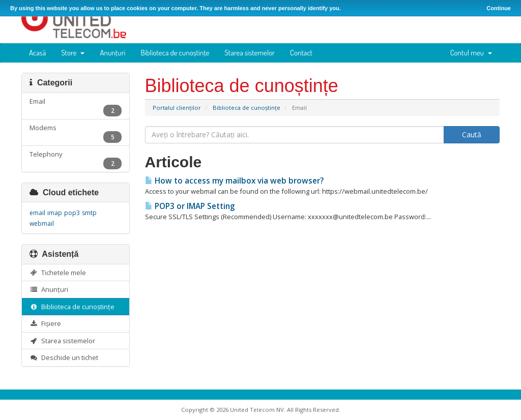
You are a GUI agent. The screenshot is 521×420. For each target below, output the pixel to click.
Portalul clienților (177, 108)
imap (55, 213)
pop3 (72, 213)
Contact (301, 53)
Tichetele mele (58, 273)
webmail (42, 223)
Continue (499, 8)
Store (73, 53)
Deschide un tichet (64, 357)
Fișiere (45, 323)
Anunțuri (112, 53)
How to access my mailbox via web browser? (234, 181)
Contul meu (471, 53)
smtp (89, 213)
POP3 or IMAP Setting (190, 206)
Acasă (37, 53)
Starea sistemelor (250, 53)
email (37, 213)
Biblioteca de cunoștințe (175, 53)
